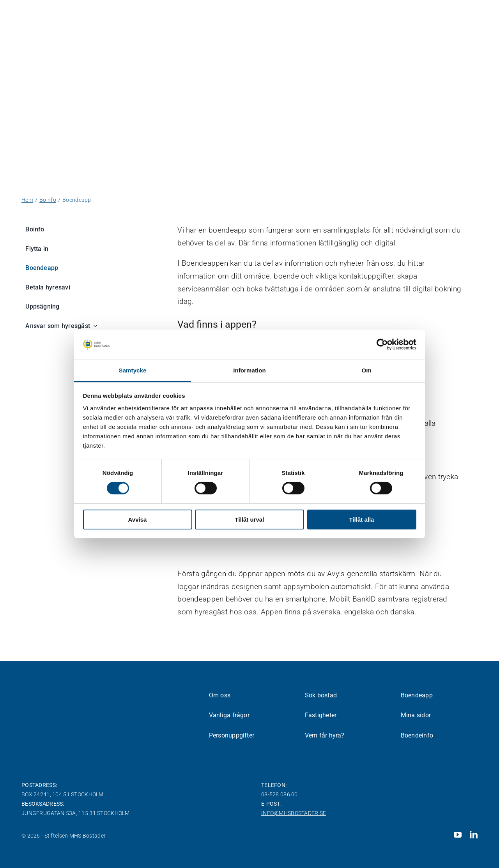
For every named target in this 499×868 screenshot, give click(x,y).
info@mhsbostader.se (294, 813)
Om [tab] (366, 370)
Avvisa (138, 520)
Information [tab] (249, 370)
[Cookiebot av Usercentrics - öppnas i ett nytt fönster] (382, 344)
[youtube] (458, 835)
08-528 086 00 (280, 794)
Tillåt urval (250, 520)
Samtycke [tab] (133, 370)
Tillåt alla (362, 520)
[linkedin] (474, 835)
